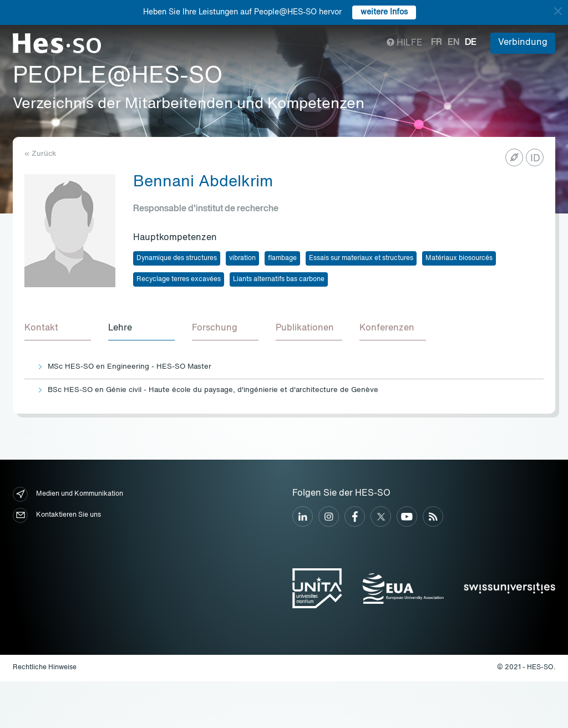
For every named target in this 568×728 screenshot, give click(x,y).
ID (535, 159)
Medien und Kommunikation (68, 495)
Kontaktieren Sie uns (57, 516)
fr (437, 43)
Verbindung (523, 43)
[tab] (58, 329)
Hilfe (405, 43)
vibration (242, 258)
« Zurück (40, 154)
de (471, 43)
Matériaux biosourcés (459, 258)
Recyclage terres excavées (179, 279)
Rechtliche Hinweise (45, 668)
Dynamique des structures (177, 258)
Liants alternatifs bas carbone (279, 279)
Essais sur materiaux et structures (361, 258)
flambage (282, 258)
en (453, 43)
